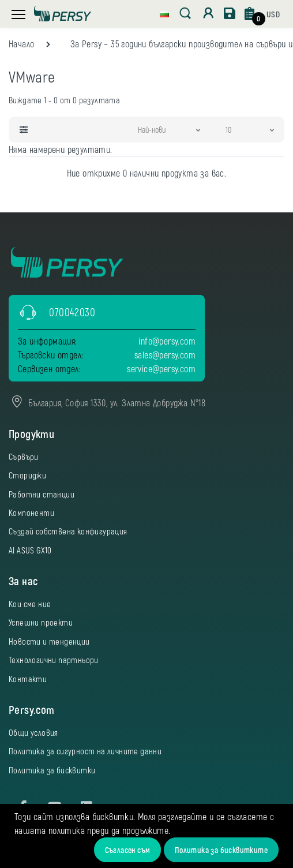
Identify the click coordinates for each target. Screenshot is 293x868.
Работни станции (42, 494)
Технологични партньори (54, 660)
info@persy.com (167, 341)
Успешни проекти (41, 622)
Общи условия (33, 732)
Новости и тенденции (49, 641)
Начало (21, 44)
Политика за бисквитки (52, 770)
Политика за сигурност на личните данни (85, 751)
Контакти (28, 679)
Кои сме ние (30, 604)
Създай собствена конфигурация (68, 531)
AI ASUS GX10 (30, 550)
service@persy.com (161, 368)
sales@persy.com (165, 355)
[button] (164, 13)
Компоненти (31, 512)
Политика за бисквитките (221, 850)
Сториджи (27, 475)
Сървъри (24, 457)
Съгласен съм (128, 850)
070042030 (72, 312)
